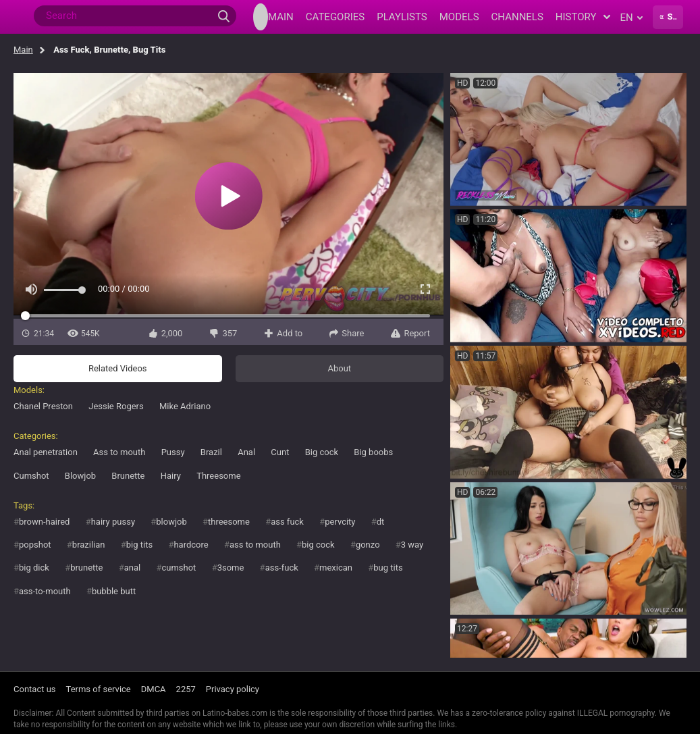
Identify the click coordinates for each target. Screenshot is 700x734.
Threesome (218, 476)
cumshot (179, 568)
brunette (86, 568)
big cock (318, 545)
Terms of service (99, 689)
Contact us (35, 689)
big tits (139, 545)
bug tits (388, 568)
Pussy (173, 452)
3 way (412, 545)
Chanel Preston (43, 406)
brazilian (89, 545)
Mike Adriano (185, 406)
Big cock (322, 452)
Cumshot (31, 476)
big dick (34, 568)
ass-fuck (282, 568)
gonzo (368, 545)
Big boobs (373, 452)
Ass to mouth (119, 452)
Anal (246, 452)
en (631, 18)
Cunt (280, 452)
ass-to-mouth (45, 591)
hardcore (191, 545)
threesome (229, 522)
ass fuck (287, 522)
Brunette (128, 476)
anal (132, 568)
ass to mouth (255, 545)
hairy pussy (113, 522)
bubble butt (114, 591)
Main (23, 50)
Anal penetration (46, 452)
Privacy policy (233, 689)
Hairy (171, 476)
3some (231, 568)
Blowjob (80, 476)
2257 (186, 689)
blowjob (171, 522)
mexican (336, 568)
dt (381, 522)
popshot (35, 545)
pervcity (340, 522)
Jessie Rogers (116, 406)
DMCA (154, 689)
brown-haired (44, 522)
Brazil (211, 452)
